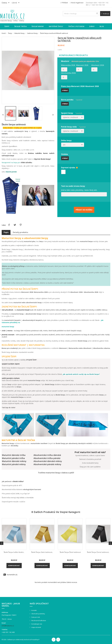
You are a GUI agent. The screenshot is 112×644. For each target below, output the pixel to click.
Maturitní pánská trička (13, 458)
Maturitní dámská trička (14, 455)
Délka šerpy (66, 140)
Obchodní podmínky (38, 614)
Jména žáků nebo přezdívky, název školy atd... (79, 190)
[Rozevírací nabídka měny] (16, 3)
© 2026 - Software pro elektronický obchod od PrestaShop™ (21, 640)
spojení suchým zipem (11, 364)
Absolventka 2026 (68, 73)
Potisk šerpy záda (73, 126)
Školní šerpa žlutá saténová (70, 552)
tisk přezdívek (7, 310)
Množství (80, 61)
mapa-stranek (36, 627)
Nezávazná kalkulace (39, 620)
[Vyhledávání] (81, 14)
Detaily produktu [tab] (20, 232)
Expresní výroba (68, 168)
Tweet (15, 225)
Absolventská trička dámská (47, 455)
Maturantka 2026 (68, 65)
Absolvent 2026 (98, 65)
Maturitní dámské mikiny (14, 461)
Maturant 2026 (82, 65)
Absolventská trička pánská (47, 458)
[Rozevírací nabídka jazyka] (6, 3)
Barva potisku (72, 99)
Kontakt (34, 610)
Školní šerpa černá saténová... (98, 552)
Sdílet (9, 225)
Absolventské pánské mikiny (47, 464)
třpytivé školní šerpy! (42, 159)
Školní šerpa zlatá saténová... (42, 552)
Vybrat (65, 90)
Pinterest (21, 225)
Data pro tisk (36, 617)
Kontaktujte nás (37, 624)
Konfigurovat (14, 566)
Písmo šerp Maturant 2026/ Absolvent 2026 (80, 86)
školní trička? (18, 481)
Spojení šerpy (71, 113)
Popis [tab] (6, 232)
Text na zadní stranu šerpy (73, 186)
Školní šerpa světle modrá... (14, 552)
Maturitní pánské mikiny (14, 464)
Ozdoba (65, 154)
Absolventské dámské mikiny (48, 461)
